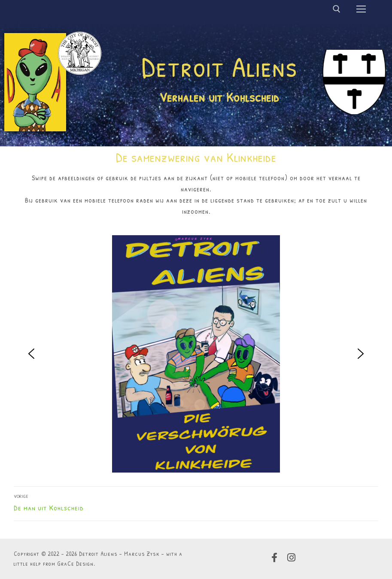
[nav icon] (361, 9)
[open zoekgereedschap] (337, 9)
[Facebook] (274, 558)
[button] (31, 354)
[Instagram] (292, 558)
